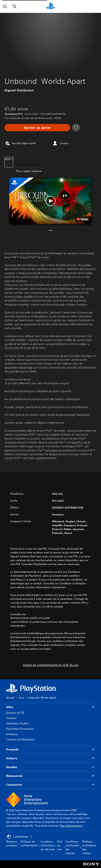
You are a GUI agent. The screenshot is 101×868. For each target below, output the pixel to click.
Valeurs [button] (50, 758)
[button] (50, 201)
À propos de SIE (15, 713)
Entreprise (12, 734)
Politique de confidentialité (29, 843)
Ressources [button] (50, 776)
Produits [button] (50, 750)
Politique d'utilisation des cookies (89, 847)
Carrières (11, 718)
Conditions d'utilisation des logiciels (72, 847)
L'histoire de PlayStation (20, 739)
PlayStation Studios (17, 723)
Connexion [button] (50, 785)
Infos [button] (50, 707)
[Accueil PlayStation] (50, 6)
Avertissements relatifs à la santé (30, 618)
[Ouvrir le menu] (5, 6)
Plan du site (60, 845)
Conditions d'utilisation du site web (47, 845)
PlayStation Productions (20, 729)
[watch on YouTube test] (83, 219)
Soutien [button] (50, 767)
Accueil (10, 698)
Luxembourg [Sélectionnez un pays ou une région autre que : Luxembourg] (20, 837)
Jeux (21, 698)
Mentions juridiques (12, 843)
